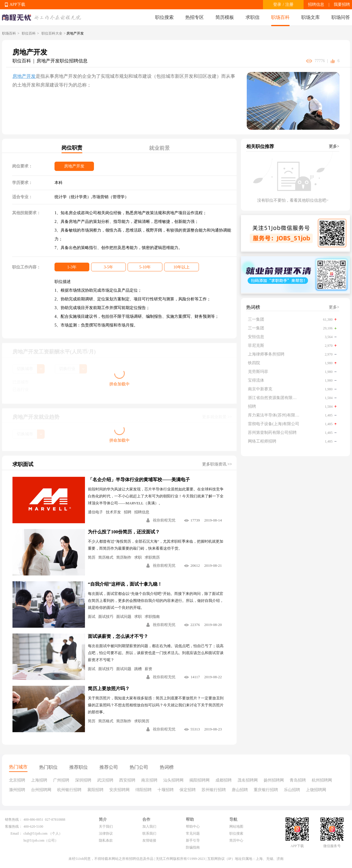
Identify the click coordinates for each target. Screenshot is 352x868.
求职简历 (152, 557)
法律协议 (106, 833)
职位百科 (29, 33)
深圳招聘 (83, 780)
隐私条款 (106, 840)
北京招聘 (17, 780)
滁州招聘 (17, 790)
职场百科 (280, 17)
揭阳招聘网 (199, 780)
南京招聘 (149, 780)
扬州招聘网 (274, 780)
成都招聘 (224, 780)
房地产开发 (24, 76)
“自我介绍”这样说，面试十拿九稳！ (125, 584)
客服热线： (14, 827)
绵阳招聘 (144, 790)
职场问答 (341, 17)
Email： (16, 833)
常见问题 (193, 833)
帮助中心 (193, 827)
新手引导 (193, 840)
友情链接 (149, 840)
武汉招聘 (105, 780)
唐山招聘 (240, 790)
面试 (92, 617)
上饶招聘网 (316, 790)
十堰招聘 (166, 790)
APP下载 (17, 4)
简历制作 (124, 557)
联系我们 (149, 833)
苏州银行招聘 (214, 790)
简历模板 (225, 17)
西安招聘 (127, 780)
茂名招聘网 (248, 780)
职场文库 (311, 17)
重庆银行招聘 (266, 790)
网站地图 (236, 827)
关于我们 (106, 827)
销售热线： (14, 820)
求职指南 (152, 617)
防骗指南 (193, 847)
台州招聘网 (41, 790)
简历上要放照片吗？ (109, 689)
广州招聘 (61, 780)
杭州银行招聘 (69, 790)
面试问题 (124, 617)
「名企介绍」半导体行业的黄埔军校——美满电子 (139, 480)
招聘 (128, 512)
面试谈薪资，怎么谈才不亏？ (118, 636)
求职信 (253, 17)
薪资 (148, 669)
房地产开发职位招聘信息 (62, 61)
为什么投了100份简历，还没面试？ (124, 532)
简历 (92, 557)
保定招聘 (188, 790)
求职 (138, 557)
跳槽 (138, 669)
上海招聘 (39, 780)
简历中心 (236, 840)
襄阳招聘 (95, 790)
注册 (289, 4)
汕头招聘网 (173, 780)
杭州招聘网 (322, 780)
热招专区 (195, 17)
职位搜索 (164, 17)
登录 (277, 4)
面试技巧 (106, 617)
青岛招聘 (298, 780)
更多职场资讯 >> (217, 464)
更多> (334, 146)
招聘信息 (316, 4)
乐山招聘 (292, 790)
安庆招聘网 (119, 790)
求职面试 (23, 464)
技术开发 (113, 512)
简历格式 (106, 557)
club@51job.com (36, 833)
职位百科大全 (52, 33)
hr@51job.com (34, 840)
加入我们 (149, 827)
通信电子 (95, 512)
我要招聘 (342, 4)
